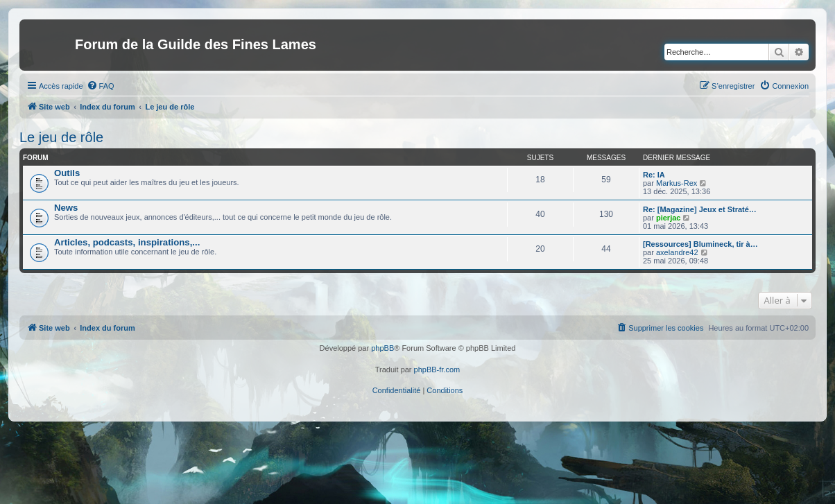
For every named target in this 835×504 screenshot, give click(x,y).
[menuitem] (101, 86)
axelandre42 (677, 252)
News (66, 208)
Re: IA (654, 175)
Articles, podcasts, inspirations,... (127, 242)
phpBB (382, 348)
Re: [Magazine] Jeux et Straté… (700, 209)
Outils (67, 173)
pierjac (668, 218)
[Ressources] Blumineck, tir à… (700, 244)
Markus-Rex (677, 183)
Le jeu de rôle (61, 137)
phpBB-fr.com (437, 370)
